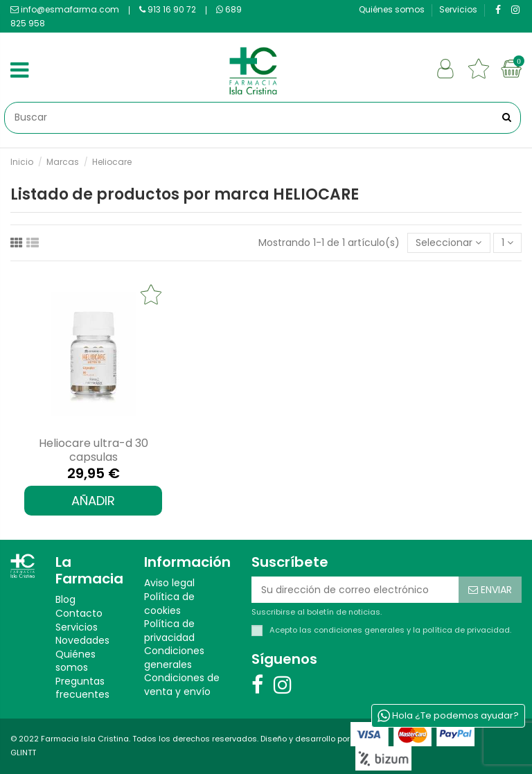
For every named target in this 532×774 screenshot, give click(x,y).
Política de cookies (169, 604)
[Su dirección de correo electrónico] (355, 590)
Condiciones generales (174, 658)
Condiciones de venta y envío (182, 685)
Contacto (79, 614)
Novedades (82, 641)
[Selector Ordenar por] (449, 243)
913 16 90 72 (168, 9)
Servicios (458, 9)
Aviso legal (169, 583)
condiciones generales (359, 630)
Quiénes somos (393, 9)
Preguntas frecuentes (82, 688)
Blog (65, 600)
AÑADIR (93, 501)
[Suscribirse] (490, 590)
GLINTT (23, 753)
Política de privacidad (169, 631)
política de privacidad (466, 630)
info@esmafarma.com (65, 9)
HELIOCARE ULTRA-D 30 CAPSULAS (94, 450)
